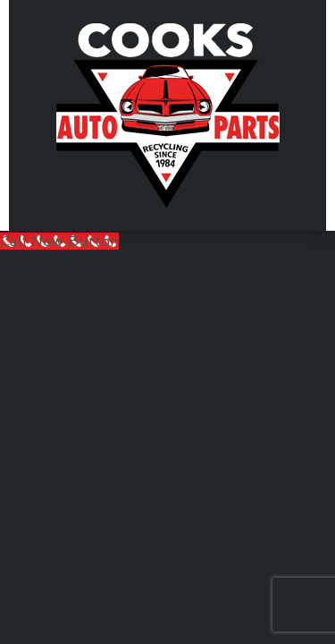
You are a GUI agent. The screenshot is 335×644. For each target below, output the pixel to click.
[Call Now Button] (59, 241)
